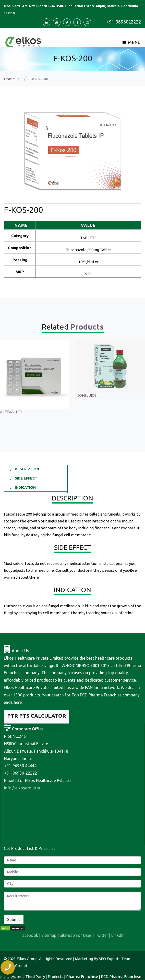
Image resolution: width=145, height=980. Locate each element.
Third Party (35, 977)
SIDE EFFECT (26, 478)
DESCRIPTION (27, 469)
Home (9, 79)
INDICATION (25, 487)
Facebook (29, 935)
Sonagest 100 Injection (20, 395)
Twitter (101, 935)
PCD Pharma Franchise (121, 977)
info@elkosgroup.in (22, 788)
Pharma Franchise (82, 977)
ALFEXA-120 (87, 412)
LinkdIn (118, 935)
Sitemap (49, 935)
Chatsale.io (8, 978)
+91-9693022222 (124, 22)
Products (56, 977)
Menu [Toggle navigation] (132, 42)
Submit (14, 919)
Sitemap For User (76, 935)
